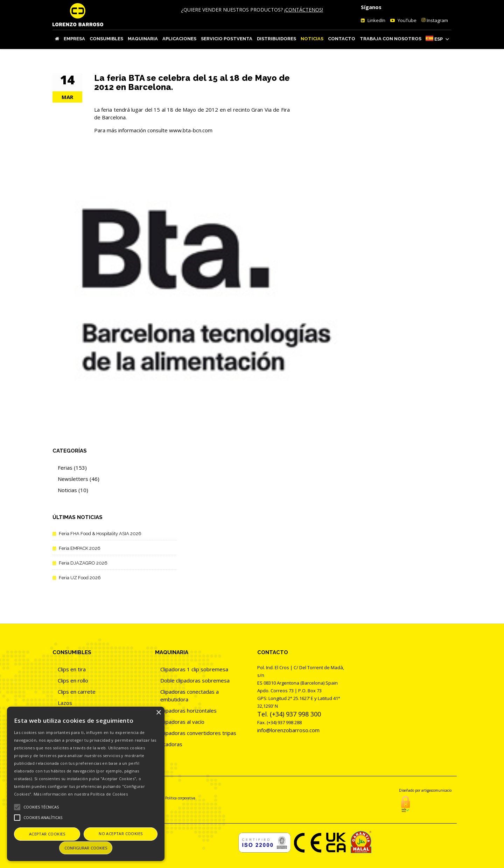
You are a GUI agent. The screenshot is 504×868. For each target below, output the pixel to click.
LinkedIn (376, 20)
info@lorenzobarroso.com (288, 730)
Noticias (312, 39)
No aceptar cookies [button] (121, 834)
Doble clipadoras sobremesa (195, 680)
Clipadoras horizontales (188, 710)
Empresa (74, 39)
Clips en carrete (77, 692)
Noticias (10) (73, 490)
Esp (439, 39)
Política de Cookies (109, 794)
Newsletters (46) (79, 479)
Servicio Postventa (227, 39)
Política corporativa (180, 798)
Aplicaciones (179, 39)
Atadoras (171, 744)
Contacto (342, 39)
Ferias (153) (72, 468)
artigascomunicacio (436, 790)
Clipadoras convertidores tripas (198, 733)
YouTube (407, 20)
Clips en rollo (73, 680)
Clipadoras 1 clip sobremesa (194, 669)
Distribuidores (276, 39)
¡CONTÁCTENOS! (304, 10)
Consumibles (106, 39)
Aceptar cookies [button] (47, 834)
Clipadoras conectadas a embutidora (190, 695)
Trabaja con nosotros (391, 39)
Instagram (435, 20)
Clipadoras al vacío (182, 722)
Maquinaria (143, 39)
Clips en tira (72, 669)
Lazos (65, 703)
